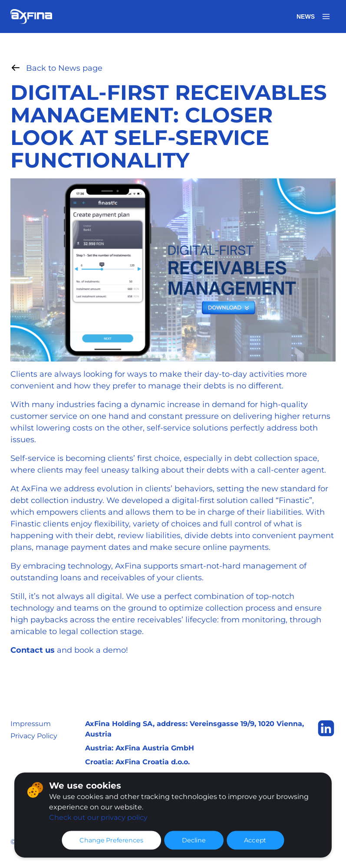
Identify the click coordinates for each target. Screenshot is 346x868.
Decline (194, 840)
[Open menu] (326, 16)
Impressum (31, 724)
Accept (255, 840)
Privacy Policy (34, 736)
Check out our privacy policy (98, 817)
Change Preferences (112, 840)
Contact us (33, 650)
